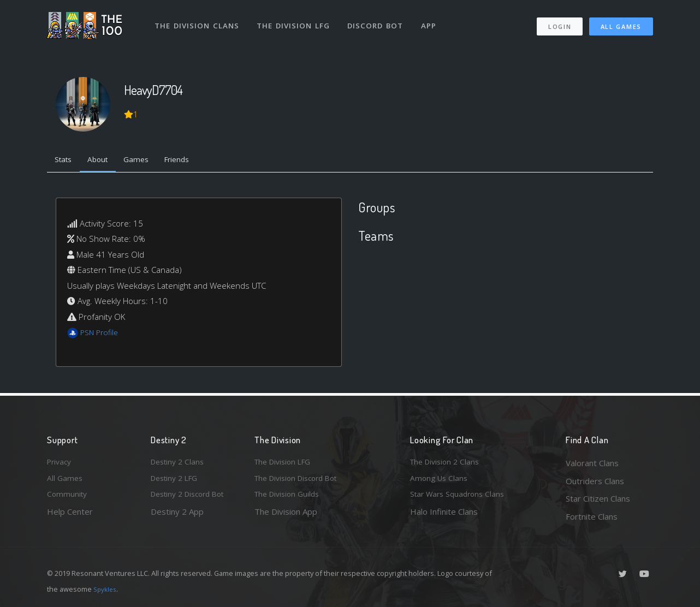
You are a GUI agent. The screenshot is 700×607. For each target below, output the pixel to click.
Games (146, 161)
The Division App (286, 516)
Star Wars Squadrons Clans (461, 498)
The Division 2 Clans (447, 463)
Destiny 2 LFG (177, 481)
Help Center (70, 516)
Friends (191, 161)
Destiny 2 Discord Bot (192, 498)
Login (559, 22)
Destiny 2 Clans (180, 463)
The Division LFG (296, 21)
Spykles (106, 589)
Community (68, 498)
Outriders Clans (595, 481)
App (433, 21)
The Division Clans (198, 21)
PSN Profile (101, 335)
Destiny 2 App (177, 516)
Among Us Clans (440, 481)
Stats (66, 161)
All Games (621, 22)
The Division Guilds (290, 498)
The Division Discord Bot (301, 481)
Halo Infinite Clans (444, 516)
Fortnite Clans (592, 516)
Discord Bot (379, 21)
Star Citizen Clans (598, 498)
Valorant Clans (592, 463)
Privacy (61, 463)
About (104, 161)
